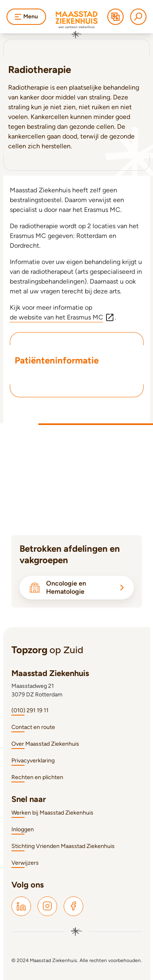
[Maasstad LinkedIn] (21, 906)
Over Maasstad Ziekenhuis (45, 744)
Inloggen (23, 829)
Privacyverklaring (33, 761)
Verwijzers (25, 863)
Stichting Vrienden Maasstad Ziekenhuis (63, 846)
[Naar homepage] (77, 25)
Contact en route (33, 727)
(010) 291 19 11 (30, 710)
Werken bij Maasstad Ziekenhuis (52, 813)
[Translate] (115, 17)
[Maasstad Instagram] (47, 906)
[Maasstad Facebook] (73, 906)
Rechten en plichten (37, 777)
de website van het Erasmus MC (62, 317)
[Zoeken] (138, 17)
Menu (26, 17)
